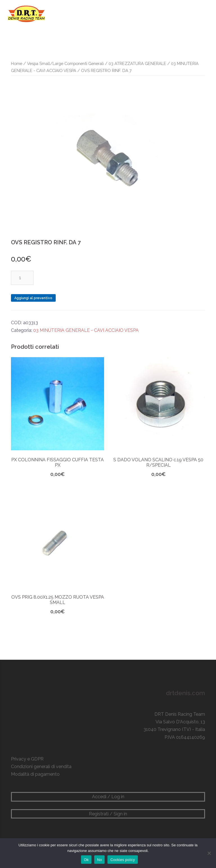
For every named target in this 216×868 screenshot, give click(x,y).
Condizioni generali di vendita (41, 767)
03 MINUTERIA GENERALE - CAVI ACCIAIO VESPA (86, 330)
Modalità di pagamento (35, 774)
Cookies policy (122, 860)
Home (17, 63)
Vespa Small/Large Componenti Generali (65, 63)
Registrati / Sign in (108, 814)
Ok (86, 860)
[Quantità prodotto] (22, 278)
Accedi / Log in (108, 797)
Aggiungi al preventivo (33, 298)
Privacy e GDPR (27, 759)
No (99, 860)
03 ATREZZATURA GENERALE (137, 63)
